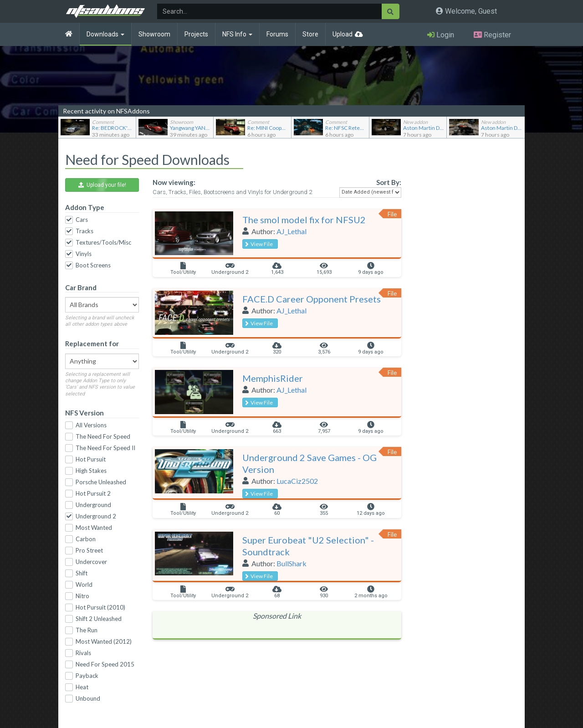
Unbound (88, 698)
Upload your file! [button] (102, 185)
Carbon (86, 539)
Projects (196, 34)
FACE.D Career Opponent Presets (312, 299)
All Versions (91, 425)
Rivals (83, 653)
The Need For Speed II (105, 448)
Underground (93, 505)
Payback (87, 676)
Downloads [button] (105, 34)
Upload (343, 34)
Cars (82, 220)
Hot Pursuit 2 (93, 493)
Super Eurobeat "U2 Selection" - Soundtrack (308, 546)
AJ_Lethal (291, 231)
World (84, 584)
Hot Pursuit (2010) (100, 607)
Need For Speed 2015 (105, 664)
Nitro (82, 596)
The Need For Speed (103, 436)
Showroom (154, 34)
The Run (87, 630)
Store (310, 34)
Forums (277, 34)
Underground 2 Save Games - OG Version (309, 463)
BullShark (291, 563)
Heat (82, 687)
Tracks (84, 231)
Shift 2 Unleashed (99, 619)
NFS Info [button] (237, 34)
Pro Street (89, 550)
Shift (82, 573)
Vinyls (84, 254)
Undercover (91, 562)
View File (259, 244)
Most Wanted (94, 528)
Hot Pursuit (91, 459)
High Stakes (91, 471)
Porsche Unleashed (101, 482)
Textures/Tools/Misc (103, 242)
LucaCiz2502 (297, 481)
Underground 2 (96, 516)
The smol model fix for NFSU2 (304, 220)
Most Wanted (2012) (104, 641)
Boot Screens (93, 265)
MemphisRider (273, 378)
